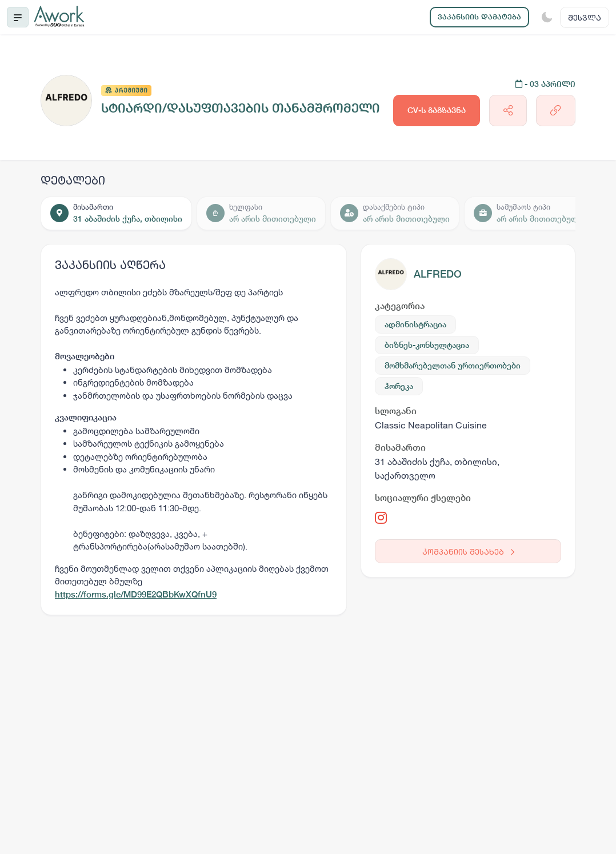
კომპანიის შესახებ (468, 552)
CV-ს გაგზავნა (437, 110)
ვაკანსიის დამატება (479, 17)
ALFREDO (438, 274)
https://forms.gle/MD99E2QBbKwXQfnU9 (136, 594)
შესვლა (585, 17)
